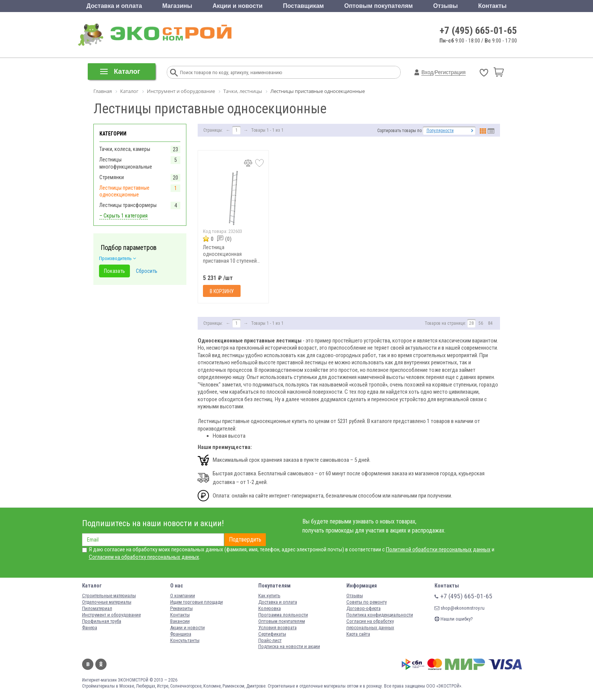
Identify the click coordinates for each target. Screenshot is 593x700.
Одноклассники (101, 664)
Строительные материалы (109, 596)
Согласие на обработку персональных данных (370, 624)
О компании (183, 596)
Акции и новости (237, 6)
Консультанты (185, 640)
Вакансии (180, 621)
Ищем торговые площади (197, 602)
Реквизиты (181, 608)
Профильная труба (102, 621)
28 (471, 323)
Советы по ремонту (367, 602)
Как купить (269, 596)
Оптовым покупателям (378, 6)
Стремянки (112, 177)
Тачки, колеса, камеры (125, 149)
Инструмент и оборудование (111, 615)
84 (490, 323)
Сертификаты (272, 634)
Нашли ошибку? (454, 619)
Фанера (90, 628)
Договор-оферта (364, 608)
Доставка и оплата (114, 6)
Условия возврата (277, 628)
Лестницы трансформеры (128, 205)
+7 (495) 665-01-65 (478, 30)
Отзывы (446, 6)
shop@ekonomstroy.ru (460, 608)
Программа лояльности (283, 615)
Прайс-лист (270, 640)
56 (481, 323)
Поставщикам (304, 6)
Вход (427, 72)
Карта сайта (358, 634)
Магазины (177, 6)
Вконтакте (88, 664)
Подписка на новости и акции (289, 646)
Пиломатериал (97, 608)
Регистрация (450, 72)
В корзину (222, 291)
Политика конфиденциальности (380, 615)
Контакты (492, 6)
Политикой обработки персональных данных (438, 549)
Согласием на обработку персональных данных (144, 557)
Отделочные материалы (107, 602)
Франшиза (181, 634)
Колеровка (270, 608)
